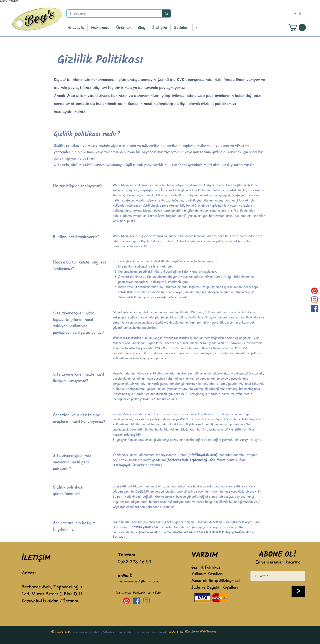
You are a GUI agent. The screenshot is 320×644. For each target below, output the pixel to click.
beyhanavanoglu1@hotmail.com (139, 581)
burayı (244, 439)
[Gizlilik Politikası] (215, 567)
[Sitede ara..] (111, 14)
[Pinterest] (314, 291)
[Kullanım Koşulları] (215, 574)
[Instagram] (314, 300)
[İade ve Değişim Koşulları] (219, 587)
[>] (298, 591)
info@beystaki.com (202, 455)
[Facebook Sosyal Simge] (314, 309)
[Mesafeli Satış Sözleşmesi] (215, 580)
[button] (123, 27)
